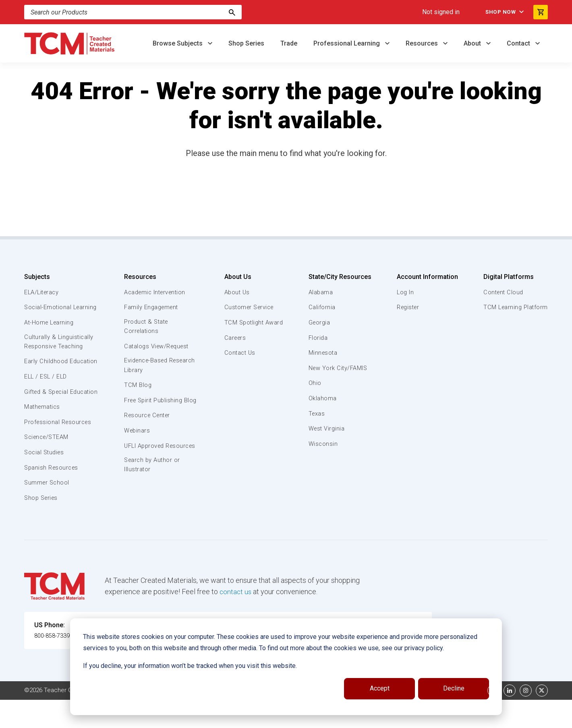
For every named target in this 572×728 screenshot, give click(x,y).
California (322, 307)
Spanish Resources (53, 496)
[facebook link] (493, 719)
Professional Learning (347, 43)
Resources (423, 43)
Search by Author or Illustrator (152, 485)
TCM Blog (137, 387)
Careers (234, 338)
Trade (289, 43)
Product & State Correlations (147, 327)
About (473, 43)
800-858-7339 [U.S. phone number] (54, 664)
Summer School (48, 511)
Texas (317, 414)
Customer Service (249, 307)
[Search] (232, 12)
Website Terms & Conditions (161, 719)
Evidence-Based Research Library (148, 366)
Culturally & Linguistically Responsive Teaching (60, 352)
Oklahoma (322, 398)
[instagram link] (526, 719)
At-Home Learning (50, 332)
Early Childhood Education (47, 376)
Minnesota (323, 353)
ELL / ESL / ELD (47, 396)
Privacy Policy (337, 719)
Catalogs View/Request (158, 347)
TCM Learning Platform (515, 307)
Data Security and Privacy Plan (406, 719)
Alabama (321, 292)
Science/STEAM (48, 466)
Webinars (137, 441)
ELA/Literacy (42, 292)
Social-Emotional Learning (48, 312)
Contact (519, 43)
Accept (380, 688)
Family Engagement (152, 307)
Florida (318, 338)
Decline (454, 688)
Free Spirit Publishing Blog (154, 406)
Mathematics (43, 435)
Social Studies (45, 481)
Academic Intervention (156, 292)
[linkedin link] (510, 719)
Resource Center (148, 426)
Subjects (37, 277)
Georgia (320, 322)
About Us (236, 277)
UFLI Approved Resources (145, 461)
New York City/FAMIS (338, 368)
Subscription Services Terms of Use (259, 719)
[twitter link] (542, 719)
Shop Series (246, 43)
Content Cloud (502, 292)
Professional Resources (59, 451)
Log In (404, 292)
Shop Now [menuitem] (496, 12)
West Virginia (327, 428)
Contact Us (239, 353)
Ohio (315, 383)
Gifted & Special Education (48, 415)
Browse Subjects (178, 43)
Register (408, 307)
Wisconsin (323, 444)
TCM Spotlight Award (253, 322)
